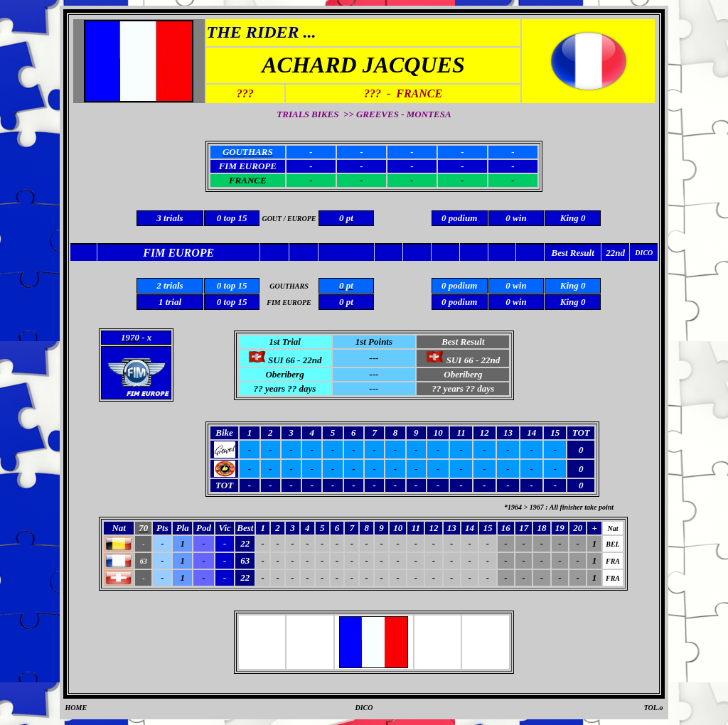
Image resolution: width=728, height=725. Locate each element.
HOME (76, 708)
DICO (364, 708)
